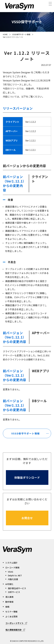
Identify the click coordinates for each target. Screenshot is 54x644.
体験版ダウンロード (27, 477)
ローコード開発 (12, 568)
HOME (5, 34)
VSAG (11, 572)
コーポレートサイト (15, 623)
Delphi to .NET (15, 575)
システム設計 (11, 563)
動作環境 (9, 602)
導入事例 (9, 597)
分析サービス (14, 592)
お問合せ (27, 518)
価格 (7, 607)
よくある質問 (11, 616)
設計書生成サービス (17, 588)
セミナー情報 (11, 612)
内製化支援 (13, 579)
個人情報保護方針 (14, 630)
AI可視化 (9, 584)
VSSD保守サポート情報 (21, 34)
